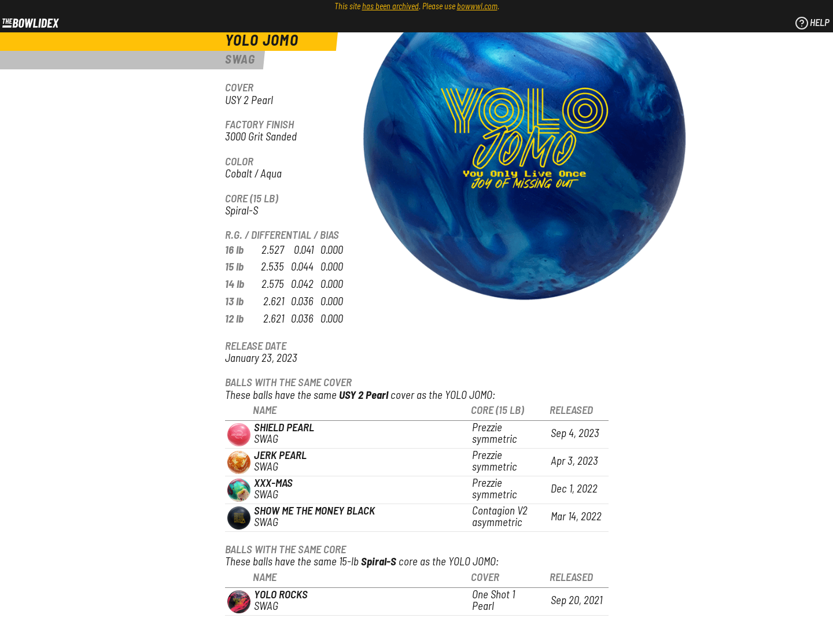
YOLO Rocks (281, 595)
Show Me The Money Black (314, 511)
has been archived (390, 7)
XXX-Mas (273, 484)
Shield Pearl (284, 428)
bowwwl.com (477, 7)
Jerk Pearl (280, 456)
